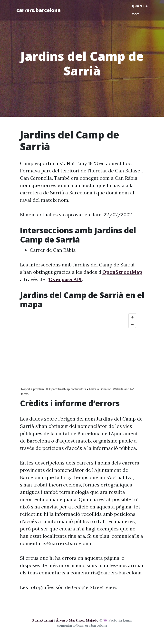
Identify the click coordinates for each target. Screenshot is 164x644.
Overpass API (65, 279)
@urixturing (42, 620)
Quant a (140, 6)
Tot (136, 14)
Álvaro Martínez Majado (77, 620)
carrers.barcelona (39, 10)
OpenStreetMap (122, 272)
